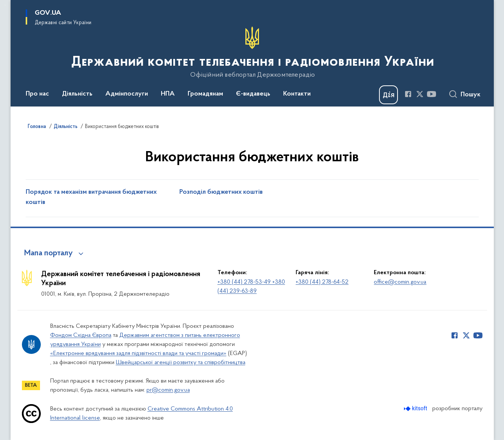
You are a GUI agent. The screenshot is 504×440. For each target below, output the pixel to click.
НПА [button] (168, 94)
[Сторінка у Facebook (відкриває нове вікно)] (408, 94)
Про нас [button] (37, 94)
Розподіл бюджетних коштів (221, 192)
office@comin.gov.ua (400, 282)
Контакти (297, 94)
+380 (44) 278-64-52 (322, 282)
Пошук (471, 95)
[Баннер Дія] (388, 95)
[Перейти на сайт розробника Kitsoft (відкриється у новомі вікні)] (416, 408)
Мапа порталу (49, 253)
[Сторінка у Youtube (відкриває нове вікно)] (432, 94)
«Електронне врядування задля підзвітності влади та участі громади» (138, 354)
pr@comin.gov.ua (168, 390)
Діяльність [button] (77, 94)
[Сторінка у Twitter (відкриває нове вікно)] (420, 94)
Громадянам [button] (205, 94)
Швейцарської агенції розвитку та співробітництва (181, 363)
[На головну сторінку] (252, 52)
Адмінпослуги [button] (127, 94)
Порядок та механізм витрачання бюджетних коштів (91, 197)
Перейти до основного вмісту (5, 5)
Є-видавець (253, 94)
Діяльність (66, 127)
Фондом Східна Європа (81, 335)
